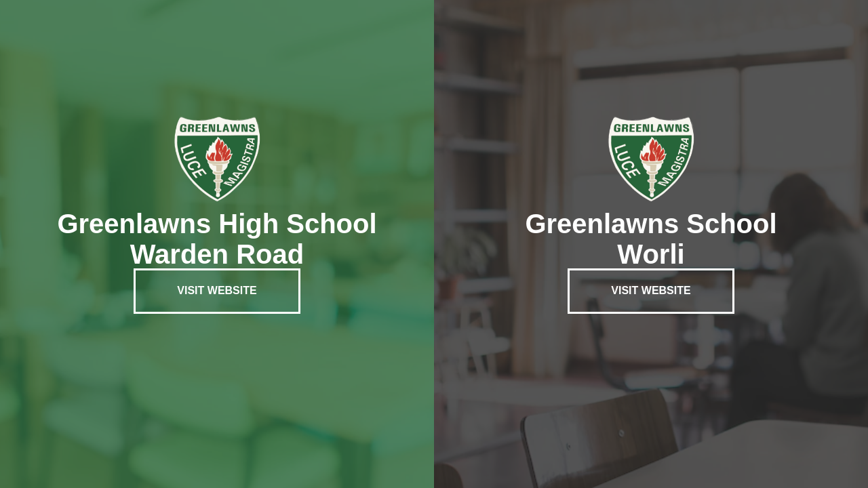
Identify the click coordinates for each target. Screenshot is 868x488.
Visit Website (217, 290)
